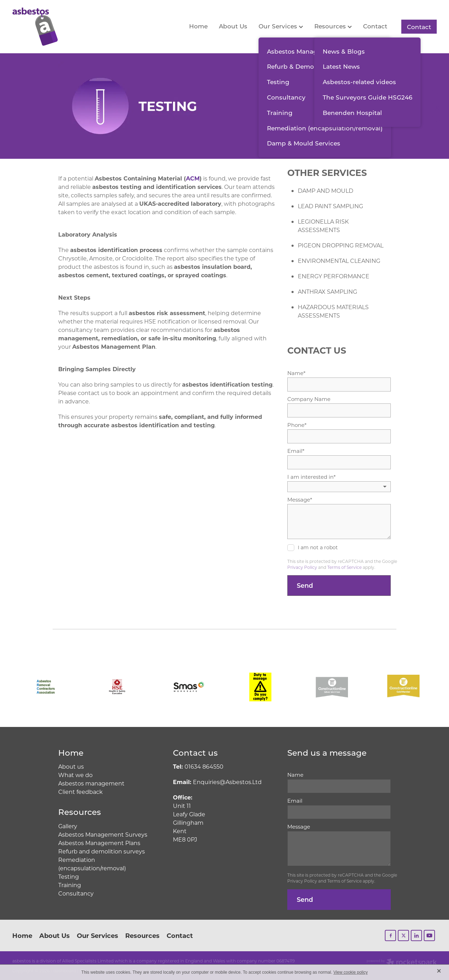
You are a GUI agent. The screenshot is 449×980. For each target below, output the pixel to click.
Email (295, 801)
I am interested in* (311, 477)
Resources (333, 26)
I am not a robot (318, 548)
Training (70, 885)
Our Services (281, 26)
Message (299, 827)
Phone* (297, 425)
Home (198, 26)
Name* (296, 373)
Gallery (68, 826)
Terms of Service (344, 567)
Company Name (309, 399)
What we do (75, 775)
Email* (296, 451)
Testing (69, 876)
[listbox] (339, 487)
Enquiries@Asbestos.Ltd (217, 782)
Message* (300, 500)
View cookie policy (350, 972)
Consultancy (76, 893)
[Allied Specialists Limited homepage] (55, 27)
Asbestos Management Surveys (103, 834)
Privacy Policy (302, 567)
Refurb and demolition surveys (102, 851)
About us (71, 766)
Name (295, 775)
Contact (375, 26)
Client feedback (81, 792)
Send (305, 585)
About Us (233, 26)
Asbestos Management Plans (99, 843)
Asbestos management (91, 783)
